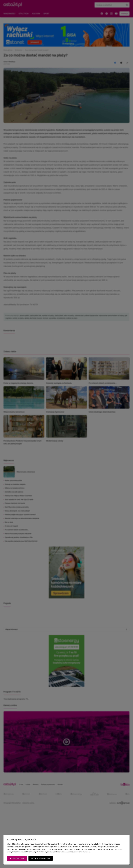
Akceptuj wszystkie (17, 858)
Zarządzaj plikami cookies (41, 858)
